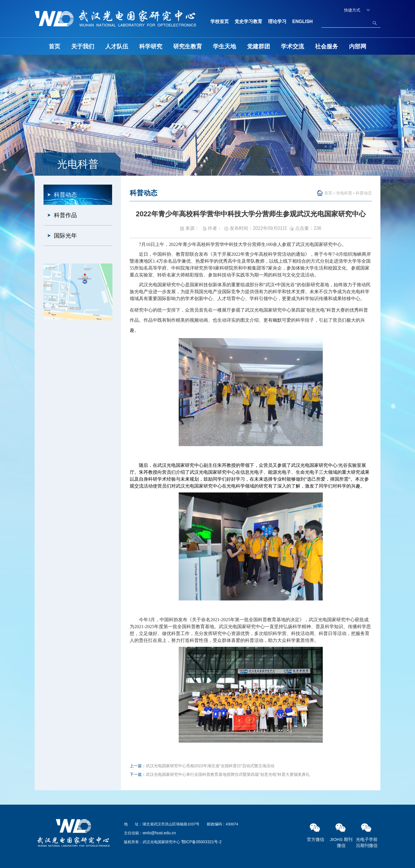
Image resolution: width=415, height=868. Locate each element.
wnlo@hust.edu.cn (159, 833)
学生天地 (225, 46)
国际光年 (65, 236)
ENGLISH (302, 21)
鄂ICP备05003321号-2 (201, 842)
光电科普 (344, 193)
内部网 (358, 46)
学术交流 (293, 46)
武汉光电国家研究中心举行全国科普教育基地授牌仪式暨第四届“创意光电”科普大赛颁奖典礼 (228, 774)
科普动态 (65, 195)
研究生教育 (188, 46)
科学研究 (151, 46)
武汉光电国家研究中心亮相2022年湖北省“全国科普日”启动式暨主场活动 (210, 766)
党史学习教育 (248, 21)
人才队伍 (117, 46)
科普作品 (65, 215)
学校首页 (220, 21)
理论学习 (277, 21)
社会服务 (327, 46)
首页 (54, 46)
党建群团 (259, 46)
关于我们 (83, 46)
